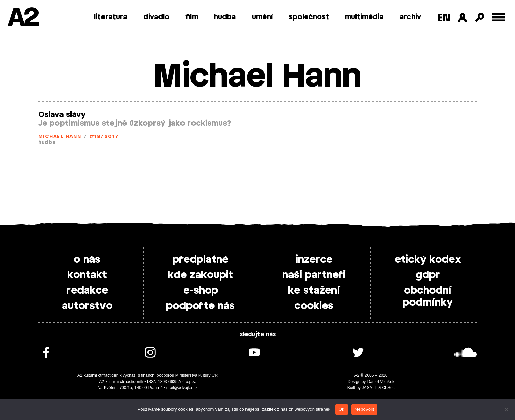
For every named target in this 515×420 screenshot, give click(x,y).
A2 (23, 18)
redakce (87, 291)
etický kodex (428, 260)
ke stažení (314, 291)
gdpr (428, 275)
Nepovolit (364, 409)
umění (262, 17)
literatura (111, 17)
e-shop (201, 291)
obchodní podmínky (428, 297)
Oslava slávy (62, 115)
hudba (225, 17)
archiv (410, 17)
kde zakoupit (200, 275)
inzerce (314, 260)
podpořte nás (200, 306)
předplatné (200, 260)
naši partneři (314, 275)
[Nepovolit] (506, 409)
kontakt (87, 275)
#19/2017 (104, 137)
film (192, 17)
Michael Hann (60, 137)
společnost (309, 17)
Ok (342, 409)
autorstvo (87, 306)
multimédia (364, 17)
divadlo (156, 17)
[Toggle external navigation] (499, 17)
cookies (314, 306)
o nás (87, 260)
